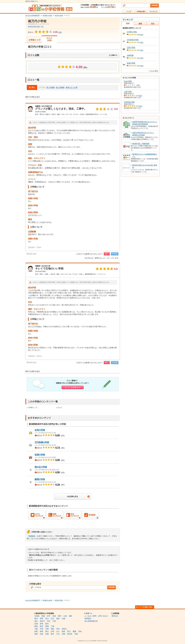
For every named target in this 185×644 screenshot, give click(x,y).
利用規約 (32, 536)
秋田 (60, 616)
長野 (41, 619)
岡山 (47, 631)
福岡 (36, 634)
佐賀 (41, 634)
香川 (69, 631)
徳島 (63, 631)
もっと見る (154, 71)
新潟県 (30, 27)
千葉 (54, 621)
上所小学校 (128, 92)
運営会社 (115, 616)
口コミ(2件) (50, 39)
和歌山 (64, 629)
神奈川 (42, 621)
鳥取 (36, 631)
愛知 (36, 626)
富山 (47, 619)
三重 (52, 626)
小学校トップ (34, 40)
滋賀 (52, 629)
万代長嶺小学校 (42, 442)
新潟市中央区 (36, 27)
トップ (129, 12)
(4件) (142, 58)
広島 (52, 631)
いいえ (115, 254)
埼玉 (49, 621)
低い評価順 (60, 87)
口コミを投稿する (73, 387)
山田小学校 (131, 48)
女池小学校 (40, 430)
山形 (65, 616)
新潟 (36, 619)
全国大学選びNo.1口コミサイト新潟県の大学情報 (143, 134)
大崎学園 (130, 55)
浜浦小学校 (40, 455)
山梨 (63, 619)
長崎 (47, 634)
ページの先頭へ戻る (145, 607)
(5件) (141, 96)
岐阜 (41, 626)
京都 (47, 629)
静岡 (47, 626)
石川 (52, 619)
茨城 (36, 624)
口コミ (60, 407)
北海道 (37, 616)
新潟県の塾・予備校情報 (141, 144)
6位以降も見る (73, 496)
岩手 (49, 616)
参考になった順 (71, 87)
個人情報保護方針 (91, 621)
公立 (42, 27)
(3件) (142, 35)
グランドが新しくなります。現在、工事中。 (61, 109)
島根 (41, 631)
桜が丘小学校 (41, 467)
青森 (43, 616)
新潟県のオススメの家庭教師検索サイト (145, 155)
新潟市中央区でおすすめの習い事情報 (145, 166)
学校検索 (155, 6)
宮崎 (63, 634)
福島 (71, 616)
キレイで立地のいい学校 (49, 268)
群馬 (41, 624)
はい (107, 254)
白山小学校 (128, 81)
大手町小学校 (132, 32)
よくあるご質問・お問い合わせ (96, 616)
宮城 (54, 616)
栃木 (47, 624)
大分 (58, 634)
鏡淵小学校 (40, 479)
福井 (58, 619)
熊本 (52, 634)
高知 (80, 631)
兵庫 (41, 629)
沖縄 (76, 634)
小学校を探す (141, 12)
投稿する (114, 55)
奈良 (58, 629)
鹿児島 (70, 634)
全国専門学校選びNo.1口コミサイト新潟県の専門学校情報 (145, 123)
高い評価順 (51, 87)
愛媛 (74, 631)
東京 (36, 621)
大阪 (36, 629)
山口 (58, 631)
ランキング (153, 12)
